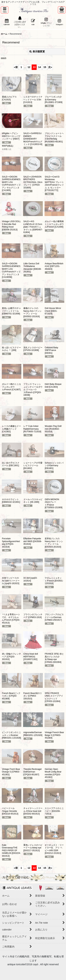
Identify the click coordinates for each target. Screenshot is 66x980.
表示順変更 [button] (37, 51)
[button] (5, 10)
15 (45, 67)
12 (29, 67)
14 (40, 67)
